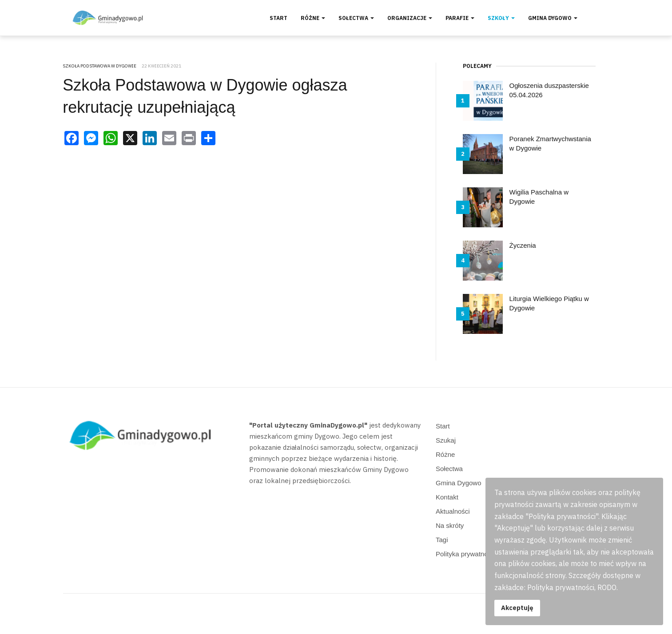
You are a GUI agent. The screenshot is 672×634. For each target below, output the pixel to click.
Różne (313, 18)
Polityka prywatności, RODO (478, 554)
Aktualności (453, 511)
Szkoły (501, 18)
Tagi (442, 540)
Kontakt (447, 497)
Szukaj (446, 440)
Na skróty (450, 525)
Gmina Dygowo (553, 18)
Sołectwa (356, 18)
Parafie (460, 18)
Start (278, 18)
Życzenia (523, 245)
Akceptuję (517, 608)
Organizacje (410, 18)
